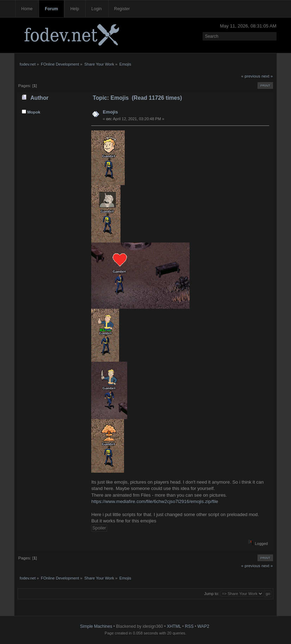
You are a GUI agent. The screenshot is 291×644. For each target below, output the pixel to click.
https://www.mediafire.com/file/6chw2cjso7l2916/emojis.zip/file (155, 501)
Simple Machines (96, 626)
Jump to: (211, 594)
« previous (250, 76)
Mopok (34, 112)
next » (267, 76)
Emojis (110, 112)
